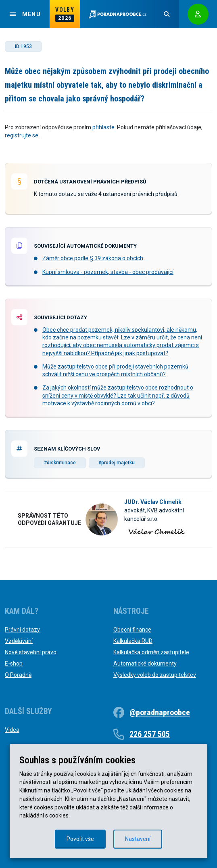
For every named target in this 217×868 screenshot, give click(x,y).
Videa (12, 730)
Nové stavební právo (31, 652)
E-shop (14, 664)
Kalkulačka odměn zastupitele (151, 652)
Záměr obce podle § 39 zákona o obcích (93, 258)
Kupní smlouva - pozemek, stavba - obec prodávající (108, 272)
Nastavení (138, 839)
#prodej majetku (117, 463)
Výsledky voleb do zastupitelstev (155, 675)
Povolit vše (80, 839)
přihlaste (103, 127)
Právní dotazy (22, 630)
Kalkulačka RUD (133, 641)
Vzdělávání (19, 641)
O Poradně (18, 675)
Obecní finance (132, 630)
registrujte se (22, 135)
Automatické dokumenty (145, 664)
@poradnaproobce (160, 712)
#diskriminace (60, 463)
